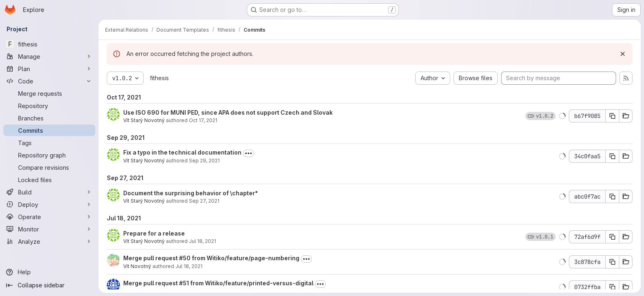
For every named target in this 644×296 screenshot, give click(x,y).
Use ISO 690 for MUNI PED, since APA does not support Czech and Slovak (228, 112)
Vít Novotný (137, 266)
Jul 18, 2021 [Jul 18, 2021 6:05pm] (189, 266)
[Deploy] (49, 204)
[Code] (49, 81)
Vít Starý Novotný (144, 120)
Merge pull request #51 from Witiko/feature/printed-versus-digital (218, 283)
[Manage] (49, 56)
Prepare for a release (154, 233)
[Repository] (49, 106)
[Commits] (49, 130)
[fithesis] (49, 44)
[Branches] (49, 118)
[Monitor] (49, 229)
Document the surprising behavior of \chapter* (191, 193)
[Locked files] (49, 180)
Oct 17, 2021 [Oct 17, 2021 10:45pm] (203, 120)
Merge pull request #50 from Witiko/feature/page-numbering (211, 258)
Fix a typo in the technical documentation (182, 152)
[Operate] (49, 217)
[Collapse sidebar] (49, 285)
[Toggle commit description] (248, 153)
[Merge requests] (49, 93)
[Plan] (49, 69)
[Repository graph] (49, 155)
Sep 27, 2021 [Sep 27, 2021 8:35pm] (204, 201)
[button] (562, 116)
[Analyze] (49, 241)
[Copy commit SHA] (612, 116)
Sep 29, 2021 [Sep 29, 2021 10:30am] (204, 161)
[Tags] (49, 143)
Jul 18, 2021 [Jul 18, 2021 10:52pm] (202, 241)
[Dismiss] (623, 54)
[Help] (49, 272)
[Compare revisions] (49, 167)
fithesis (159, 78)
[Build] (49, 192)
